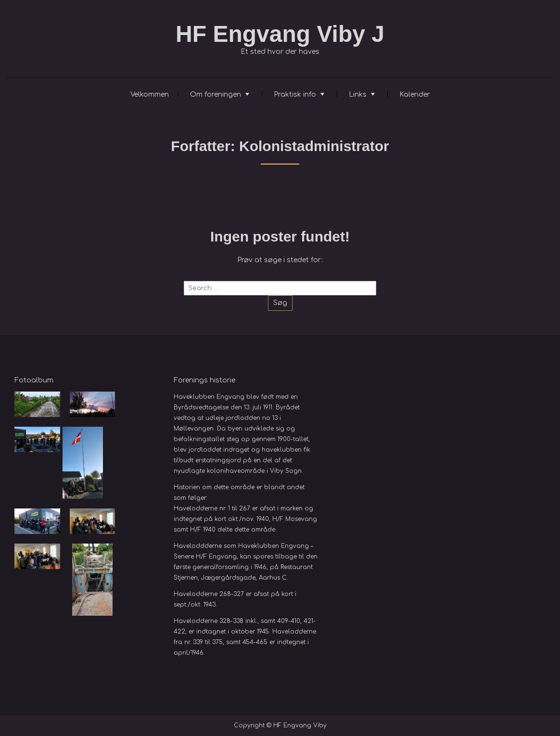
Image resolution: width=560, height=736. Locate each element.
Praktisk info (295, 95)
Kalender (415, 95)
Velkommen (150, 95)
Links (358, 95)
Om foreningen (216, 95)
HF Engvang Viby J (280, 34)
